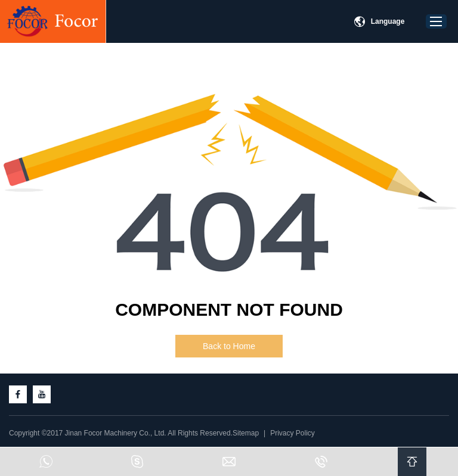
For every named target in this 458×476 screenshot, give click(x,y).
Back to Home (229, 346)
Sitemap (246, 433)
